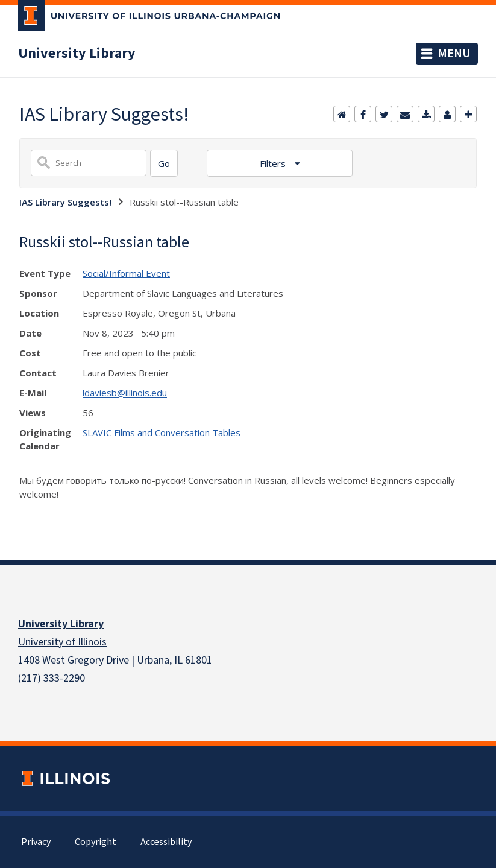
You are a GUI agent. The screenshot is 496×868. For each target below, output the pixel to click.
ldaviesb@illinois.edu (125, 393)
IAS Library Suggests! (65, 202)
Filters (274, 163)
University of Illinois (62, 642)
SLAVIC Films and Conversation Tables (162, 432)
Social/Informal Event (126, 273)
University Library (77, 54)
